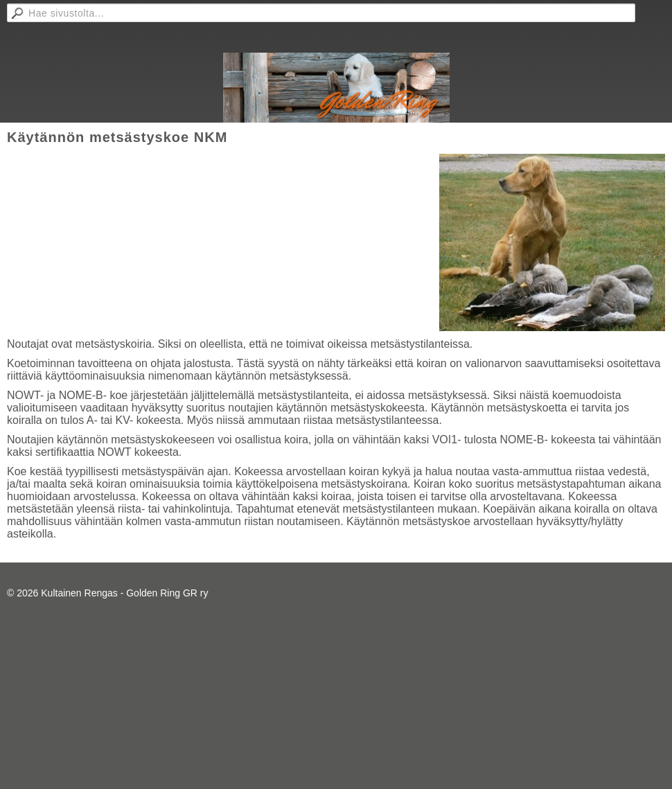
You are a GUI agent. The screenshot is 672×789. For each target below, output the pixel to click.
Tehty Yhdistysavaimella (59, 578)
